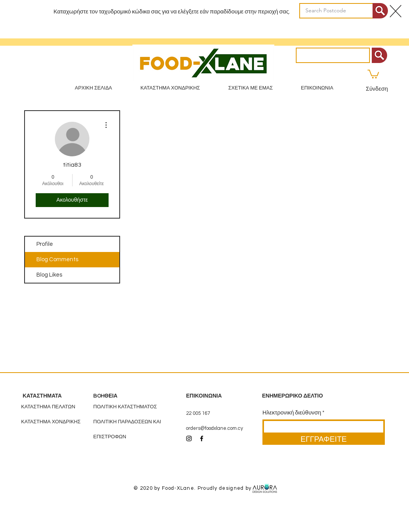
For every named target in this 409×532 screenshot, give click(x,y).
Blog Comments (57, 259)
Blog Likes (49, 275)
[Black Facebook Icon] (202, 438)
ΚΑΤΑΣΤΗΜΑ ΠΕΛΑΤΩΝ (48, 407)
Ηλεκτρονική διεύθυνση (292, 413)
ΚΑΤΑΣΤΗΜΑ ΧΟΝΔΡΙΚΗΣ (51, 422)
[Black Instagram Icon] (189, 438)
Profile (45, 244)
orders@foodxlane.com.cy (214, 428)
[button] (373, 74)
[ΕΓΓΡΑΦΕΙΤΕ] (324, 439)
